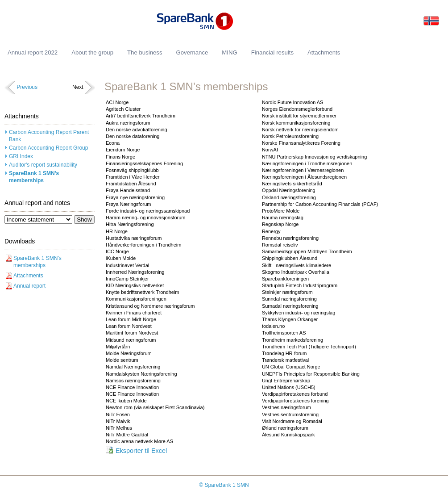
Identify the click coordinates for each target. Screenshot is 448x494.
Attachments (28, 276)
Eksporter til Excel (141, 451)
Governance (192, 52)
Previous (27, 87)
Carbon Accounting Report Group (48, 148)
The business (145, 52)
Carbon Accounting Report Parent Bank (49, 136)
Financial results (272, 52)
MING (229, 52)
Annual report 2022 (33, 52)
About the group (92, 52)
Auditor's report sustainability (43, 165)
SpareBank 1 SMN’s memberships (34, 177)
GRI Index (21, 156)
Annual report (29, 286)
